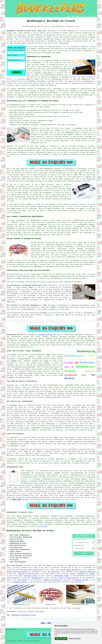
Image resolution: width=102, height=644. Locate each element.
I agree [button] (58, 639)
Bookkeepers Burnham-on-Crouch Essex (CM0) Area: (27, 31)
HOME (68, 16)
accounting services (81, 580)
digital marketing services (18, 572)
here (46, 526)
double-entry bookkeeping (72, 485)
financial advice (31, 576)
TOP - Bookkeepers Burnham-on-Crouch (21, 615)
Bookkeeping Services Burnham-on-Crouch (30, 531)
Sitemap (8, 629)
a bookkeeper (87, 51)
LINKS (73, 16)
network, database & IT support (83, 574)
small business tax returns (58, 475)
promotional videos (61, 576)
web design (22, 580)
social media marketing (70, 570)
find (13, 516)
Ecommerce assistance (51, 580)
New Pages (14, 629)
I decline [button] (64, 639)
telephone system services (28, 574)
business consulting (87, 572)
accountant (74, 91)
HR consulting (53, 572)
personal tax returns (48, 477)
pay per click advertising (31, 570)
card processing (13, 578)
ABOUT (78, 16)
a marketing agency (19, 582)
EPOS (52, 574)
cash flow (57, 444)
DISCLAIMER (91, 16)
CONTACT (84, 16)
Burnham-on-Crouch (46, 335)
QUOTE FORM (17, 500)
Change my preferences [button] (75, 639)
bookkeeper (67, 522)
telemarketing (37, 578)
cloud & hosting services (69, 578)
